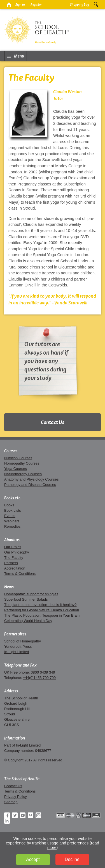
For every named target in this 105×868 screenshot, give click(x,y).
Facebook (7, 815)
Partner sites (15, 634)
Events (10, 516)
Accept (33, 859)
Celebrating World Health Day (28, 621)
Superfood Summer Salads (26, 599)
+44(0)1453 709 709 (39, 678)
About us (12, 540)
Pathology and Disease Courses (30, 485)
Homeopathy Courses (22, 463)
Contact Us (53, 422)
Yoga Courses (16, 469)
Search (96, 4)
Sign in (20, 4)
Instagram (38, 815)
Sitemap (11, 802)
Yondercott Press (18, 647)
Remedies (12, 526)
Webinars (12, 521)
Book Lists (13, 510)
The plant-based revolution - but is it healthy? (40, 605)
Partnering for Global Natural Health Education (42, 610)
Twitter (15, 815)
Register (36, 4)
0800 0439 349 (43, 672)
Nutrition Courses (18, 458)
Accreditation (15, 568)
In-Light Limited (17, 652)
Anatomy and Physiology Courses (31, 479)
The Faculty (14, 558)
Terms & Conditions (20, 574)
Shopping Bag (80, 4)
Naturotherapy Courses (23, 474)
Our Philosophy (17, 552)
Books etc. (13, 498)
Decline (72, 859)
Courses (11, 451)
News (9, 587)
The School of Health (22, 779)
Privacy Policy (16, 797)
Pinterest (31, 815)
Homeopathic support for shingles (31, 594)
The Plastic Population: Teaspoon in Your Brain (42, 615)
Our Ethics (13, 547)
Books (9, 505)
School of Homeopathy (23, 641)
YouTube (23, 815)
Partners (11, 563)
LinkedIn (7, 821)
